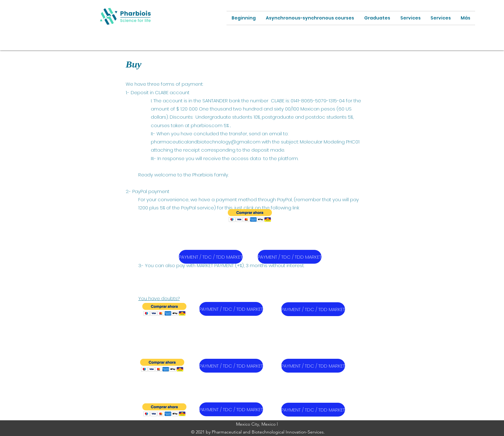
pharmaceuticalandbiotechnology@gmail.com (206, 142)
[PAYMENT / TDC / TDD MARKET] (211, 257)
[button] (250, 215)
